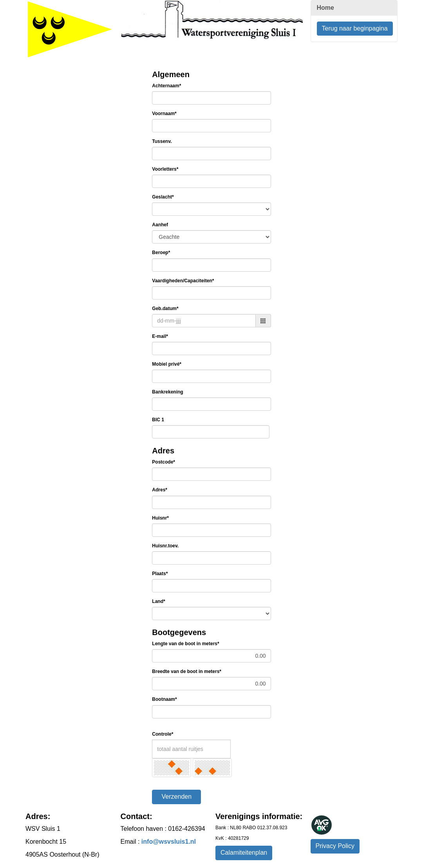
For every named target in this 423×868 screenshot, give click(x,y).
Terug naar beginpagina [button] (355, 28)
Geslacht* (163, 197)
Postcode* (164, 462)
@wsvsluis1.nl (169, 842)
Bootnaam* (164, 699)
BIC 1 (158, 420)
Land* (158, 601)
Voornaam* (164, 114)
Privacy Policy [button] (335, 846)
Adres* (160, 490)
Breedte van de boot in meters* (187, 671)
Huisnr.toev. (165, 546)
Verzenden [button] (177, 797)
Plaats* (160, 574)
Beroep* (161, 253)
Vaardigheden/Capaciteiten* (183, 281)
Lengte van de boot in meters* (185, 644)
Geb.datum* (165, 309)
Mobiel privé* (167, 364)
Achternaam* (166, 86)
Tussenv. (162, 141)
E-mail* (160, 336)
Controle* (163, 734)
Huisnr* (160, 518)
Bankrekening (167, 392)
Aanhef (160, 225)
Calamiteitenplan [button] (244, 853)
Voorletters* (165, 169)
